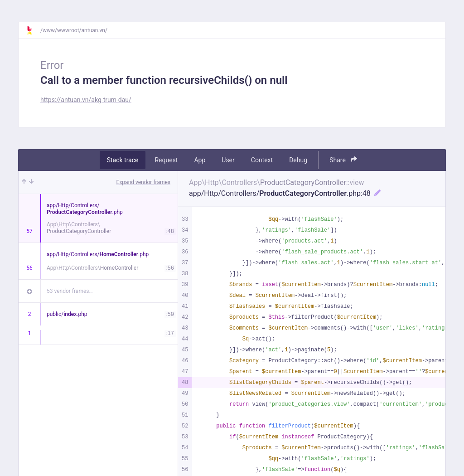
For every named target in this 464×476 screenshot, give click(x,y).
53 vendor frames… (70, 291)
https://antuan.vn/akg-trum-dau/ (86, 100)
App (200, 160)
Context (262, 160)
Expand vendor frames (143, 182)
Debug (298, 160)
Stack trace (123, 160)
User (228, 160)
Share (343, 160)
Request (166, 160)
